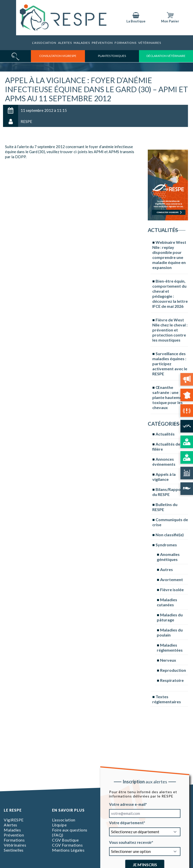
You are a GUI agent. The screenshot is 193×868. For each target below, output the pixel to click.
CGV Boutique (65, 840)
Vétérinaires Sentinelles (15, 847)
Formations (14, 840)
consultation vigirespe (58, 56)
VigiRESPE (14, 820)
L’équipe (59, 825)
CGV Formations (67, 845)
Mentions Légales (68, 850)
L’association (44, 43)
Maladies (82, 43)
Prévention (102, 43)
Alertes (65, 43)
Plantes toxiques (112, 56)
